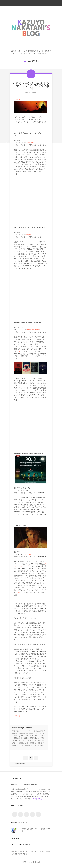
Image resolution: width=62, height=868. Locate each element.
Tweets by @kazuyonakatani (21, 844)
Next (36, 758)
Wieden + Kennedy (33, 330)
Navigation (33, 61)
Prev (26, 758)
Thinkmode (30, 143)
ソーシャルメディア (31, 93)
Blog (31, 758)
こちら (20, 351)
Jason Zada (29, 554)
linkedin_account (35, 3)
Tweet (18, 100)
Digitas (29, 235)
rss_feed (31, 3)
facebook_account (26, 3)
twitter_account (21, 3)
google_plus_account (40, 3)
